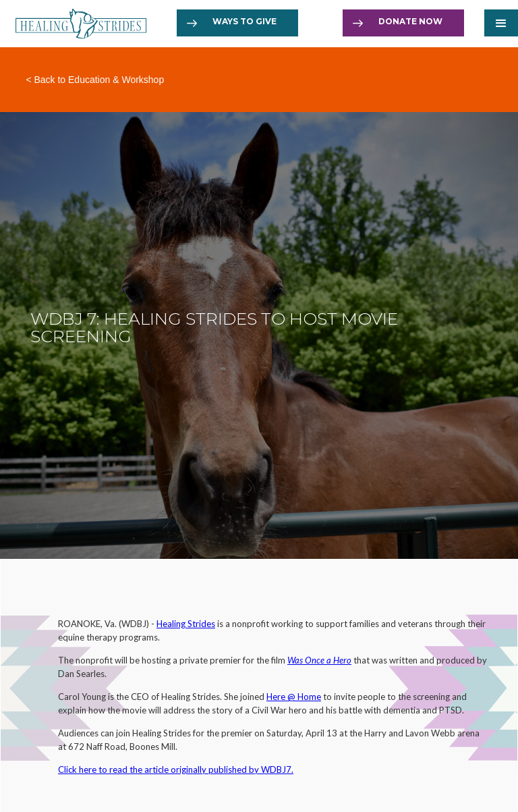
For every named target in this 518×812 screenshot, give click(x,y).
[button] (501, 23)
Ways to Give (244, 21)
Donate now (410, 21)
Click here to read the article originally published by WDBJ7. (176, 769)
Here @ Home (294, 697)
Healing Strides (186, 624)
